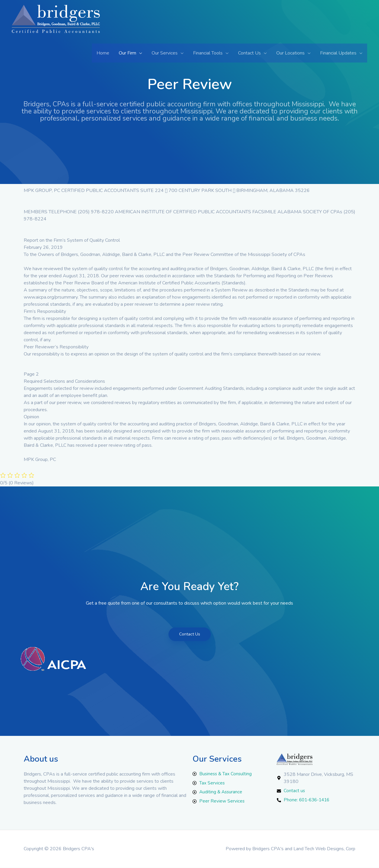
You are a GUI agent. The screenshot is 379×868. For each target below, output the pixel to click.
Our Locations (290, 53)
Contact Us (249, 53)
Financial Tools (208, 53)
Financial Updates (338, 53)
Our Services (165, 53)
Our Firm (127, 53)
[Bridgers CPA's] (56, 24)
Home (103, 53)
